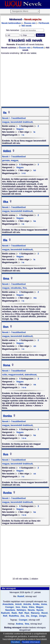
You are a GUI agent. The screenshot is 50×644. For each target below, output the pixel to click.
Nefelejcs (21, 610)
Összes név (30, 23)
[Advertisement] (25, 80)
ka (35, 221)
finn (24, 288)
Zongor (42, 616)
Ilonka (9, 416)
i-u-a (24, 515)
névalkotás (16, 288)
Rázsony (35, 613)
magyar (6, 122)
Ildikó (9, 151)
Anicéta (27, 604)
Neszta (31, 610)
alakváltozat (30, 375)
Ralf (20, 613)
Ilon (8, 327)
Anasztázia (8, 604)
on (35, 346)
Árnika (36, 604)
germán (6, 160)
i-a (23, 135)
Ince (18, 607)
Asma (44, 604)
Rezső (44, 613)
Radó (14, 613)
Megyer (39, 607)
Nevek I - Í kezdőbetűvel (14, 118)
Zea (22, 616)
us (35, 474)
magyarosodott (16, 375)
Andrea (19, 624)
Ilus (8, 454)
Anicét (18, 604)
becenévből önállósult (21, 122)
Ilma (8, 279)
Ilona (9, 365)
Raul (26, 613)
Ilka (8, 202)
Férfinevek (44, 23)
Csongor (23, 620)
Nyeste (40, 610)
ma (35, 298)
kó (35, 170)
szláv (5, 375)
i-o (23, 349)
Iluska (9, 493)
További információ (31, 642)
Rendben (16, 642)
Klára (31, 607)
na (35, 385)
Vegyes (20, 129)
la (34, 132)
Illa (7, 240)
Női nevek (27, 26)
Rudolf (21, 596)
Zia (27, 616)
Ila (7, 113)
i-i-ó (24, 173)
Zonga (34, 616)
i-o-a (24, 387)
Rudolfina (14, 616)
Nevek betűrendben (11, 23)
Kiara (24, 607)
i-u (23, 477)
